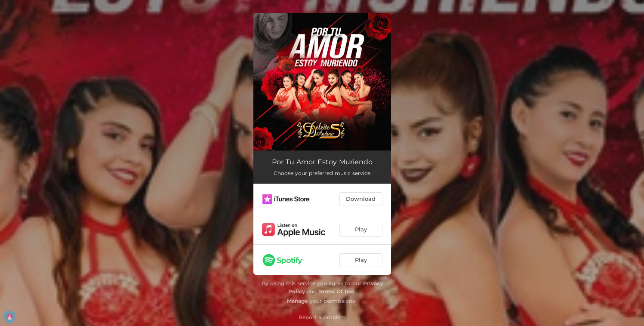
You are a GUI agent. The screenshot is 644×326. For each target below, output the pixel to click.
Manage (297, 301)
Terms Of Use (336, 291)
